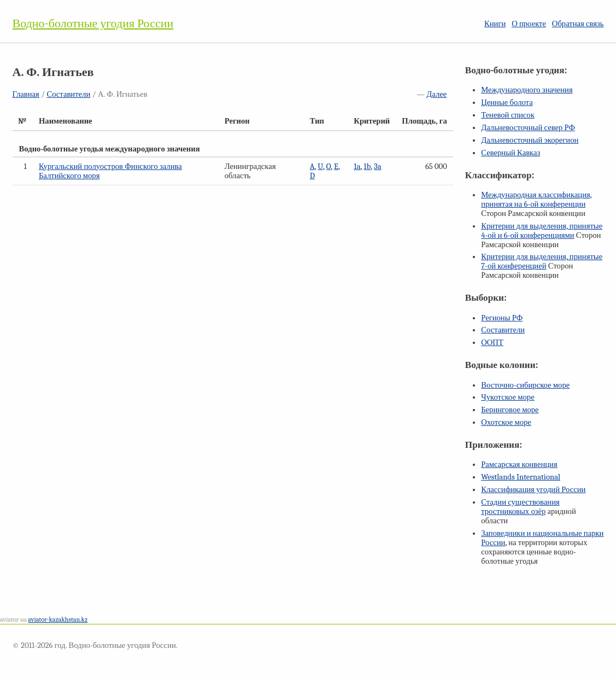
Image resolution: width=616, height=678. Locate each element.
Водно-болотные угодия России (93, 24)
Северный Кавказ (511, 153)
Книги (495, 24)
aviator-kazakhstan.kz (58, 619)
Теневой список (508, 115)
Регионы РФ (502, 318)
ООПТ (492, 343)
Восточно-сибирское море (525, 385)
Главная (26, 94)
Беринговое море (510, 410)
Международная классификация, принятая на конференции (536, 200)
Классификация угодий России (533, 490)
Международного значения (527, 90)
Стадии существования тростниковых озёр (520, 507)
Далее (436, 94)
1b (367, 166)
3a (378, 166)
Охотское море (506, 422)
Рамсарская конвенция (519, 464)
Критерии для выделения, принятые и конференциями (542, 231)
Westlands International (521, 477)
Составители (68, 94)
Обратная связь (578, 24)
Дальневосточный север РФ (528, 128)
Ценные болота (507, 103)
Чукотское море (508, 397)
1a (357, 166)
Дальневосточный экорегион (530, 140)
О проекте (529, 24)
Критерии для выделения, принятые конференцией (542, 261)
